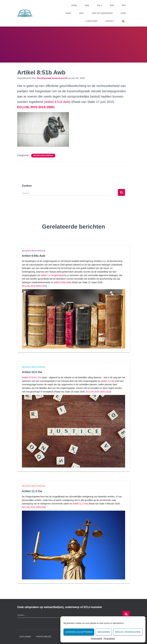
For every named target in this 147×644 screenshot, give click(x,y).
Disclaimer (25, 637)
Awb (87, 5)
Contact (110, 21)
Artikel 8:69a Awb (34, 256)
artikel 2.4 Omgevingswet (53, 275)
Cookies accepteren (79, 632)
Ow (99, 5)
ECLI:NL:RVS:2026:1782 (34, 286)
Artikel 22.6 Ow (32, 372)
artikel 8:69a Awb (62, 282)
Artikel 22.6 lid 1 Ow (32, 377)
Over (123, 13)
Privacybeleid (96, 639)
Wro (81, 13)
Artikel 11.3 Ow (32, 491)
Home (74, 5)
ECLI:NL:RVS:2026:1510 (98, 392)
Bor (112, 5)
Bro (124, 5)
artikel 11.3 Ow (80, 504)
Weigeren (104, 632)
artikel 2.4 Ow (108, 381)
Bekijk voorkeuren (128, 632)
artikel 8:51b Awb (58, 102)
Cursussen (92, 21)
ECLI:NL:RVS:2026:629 (33, 507)
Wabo (68, 13)
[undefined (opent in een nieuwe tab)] (36, 107)
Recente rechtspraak (43, 155)
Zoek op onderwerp (102, 13)
